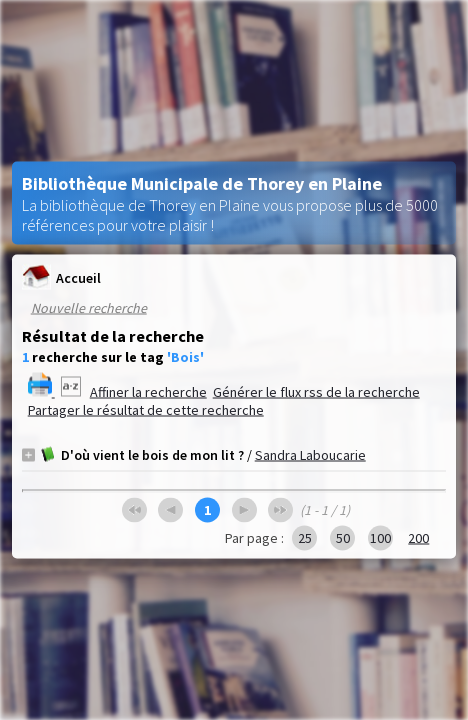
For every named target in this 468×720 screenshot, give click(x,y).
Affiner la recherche (148, 392)
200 (418, 538)
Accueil (61, 277)
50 (343, 538)
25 (305, 538)
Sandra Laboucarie (310, 455)
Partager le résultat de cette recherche (146, 410)
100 (380, 538)
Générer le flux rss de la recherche (316, 392)
